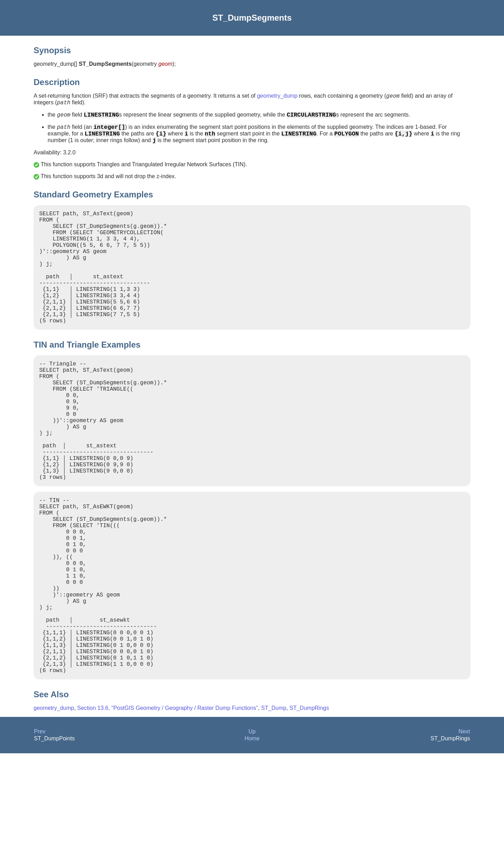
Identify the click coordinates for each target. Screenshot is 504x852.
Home (252, 837)
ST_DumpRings (309, 807)
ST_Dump (274, 807)
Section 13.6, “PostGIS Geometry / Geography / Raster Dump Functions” (168, 807)
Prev (40, 830)
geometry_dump (277, 97)
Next (464, 830)
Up (252, 830)
